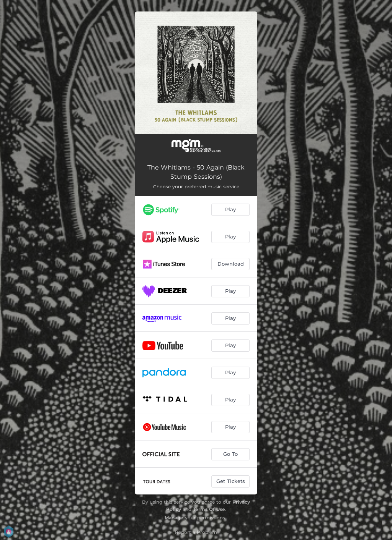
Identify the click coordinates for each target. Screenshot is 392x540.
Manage (174, 518)
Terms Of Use (209, 509)
